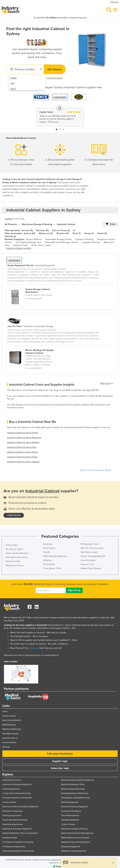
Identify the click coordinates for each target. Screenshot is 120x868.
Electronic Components (12, 811)
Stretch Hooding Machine (93, 556)
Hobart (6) (102, 233)
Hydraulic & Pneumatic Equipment (17, 829)
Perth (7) (77, 233)
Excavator (48, 544)
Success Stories (9, 742)
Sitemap (6, 747)
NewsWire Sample (10, 734)
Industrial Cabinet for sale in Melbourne (24, 438)
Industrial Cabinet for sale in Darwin (22, 452)
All (74, 230)
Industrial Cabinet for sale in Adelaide (23, 462)
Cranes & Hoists (9, 802)
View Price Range (55, 78)
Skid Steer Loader (89, 552)
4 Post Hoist (11, 545)
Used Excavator (88, 560)
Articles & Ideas (9, 716)
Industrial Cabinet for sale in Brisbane (23, 442)
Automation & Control (12, 780)
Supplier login (60, 761)
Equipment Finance (15, 565)
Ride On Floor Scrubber (92, 548)
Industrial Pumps (10, 838)
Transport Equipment (70, 820)
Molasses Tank (21, 245)
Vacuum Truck (87, 564)
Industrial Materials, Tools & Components (20, 833)
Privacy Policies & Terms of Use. (58, 860)
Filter (111, 224)
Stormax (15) (27, 230)
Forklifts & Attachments (13, 824)
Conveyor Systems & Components (17, 798)
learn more (14, 515)
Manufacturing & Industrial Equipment (77, 780)
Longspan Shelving (91, 242)
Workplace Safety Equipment (74, 851)
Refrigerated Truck (90, 544)
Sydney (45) (29, 233)
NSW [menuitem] (13, 78)
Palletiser (47, 560)
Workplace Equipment (71, 847)
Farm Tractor (49, 548)
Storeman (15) (42, 230)
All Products (11, 224)
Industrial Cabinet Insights (19, 248)
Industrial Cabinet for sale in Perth (22, 447)
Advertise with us (10, 738)
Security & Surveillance (71, 811)
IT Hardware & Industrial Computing (18, 842)
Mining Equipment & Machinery (75, 793)
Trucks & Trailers (68, 824)
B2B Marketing (9, 725)
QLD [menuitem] (13, 89)
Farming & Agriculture (12, 816)
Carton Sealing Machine (17, 553)
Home (5, 712)
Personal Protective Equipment (74, 807)
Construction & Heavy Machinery (16, 793)
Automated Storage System (59, 239)
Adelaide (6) (10, 236)
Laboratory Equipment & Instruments (18, 851)
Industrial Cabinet (66, 224)
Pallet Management (70, 802)
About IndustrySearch (12, 720)
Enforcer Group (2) (61, 230)
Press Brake (49, 564)
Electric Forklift (13, 561)
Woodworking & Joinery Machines (76, 842)
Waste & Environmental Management (77, 833)
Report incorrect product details (96, 470)
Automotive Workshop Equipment (17, 784)
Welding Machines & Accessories (75, 838)
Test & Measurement (70, 816)
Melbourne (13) (46, 233)
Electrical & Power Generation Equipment (20, 807)
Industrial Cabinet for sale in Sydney (23, 433)
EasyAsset (34, 648)
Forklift (46, 552)
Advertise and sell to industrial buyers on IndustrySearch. (32, 655)
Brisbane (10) (63, 233)
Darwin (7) (89, 233)
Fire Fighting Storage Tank (29, 242)
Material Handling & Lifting (73, 784)
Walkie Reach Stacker (91, 568)
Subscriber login (60, 768)
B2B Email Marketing (12, 729)
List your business (60, 754)
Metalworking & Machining (73, 789)
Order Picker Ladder (41, 245)
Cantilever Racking (84, 239)
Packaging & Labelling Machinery (76, 798)
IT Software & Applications (14, 847)
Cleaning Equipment (11, 789)
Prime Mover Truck (52, 568)
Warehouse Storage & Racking (37, 224)
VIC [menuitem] (12, 84)
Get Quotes (55, 69)
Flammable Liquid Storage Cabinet (61, 242)
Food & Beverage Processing (15, 820)
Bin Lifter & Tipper (14, 549)
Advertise (114, 2)
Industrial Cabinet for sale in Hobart (22, 457)
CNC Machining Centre (17, 557)
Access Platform (34, 239)
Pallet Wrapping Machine (55, 556)
